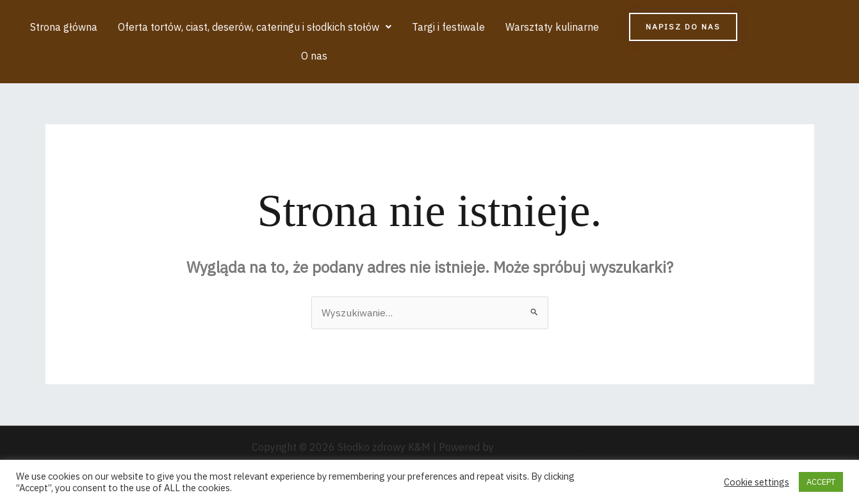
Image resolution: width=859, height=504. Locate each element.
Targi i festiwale (448, 28)
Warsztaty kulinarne (550, 28)
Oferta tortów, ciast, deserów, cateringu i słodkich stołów (255, 28)
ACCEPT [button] (821, 482)
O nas (314, 57)
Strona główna (66, 28)
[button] (255, 28)
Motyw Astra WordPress (552, 448)
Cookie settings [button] (757, 482)
